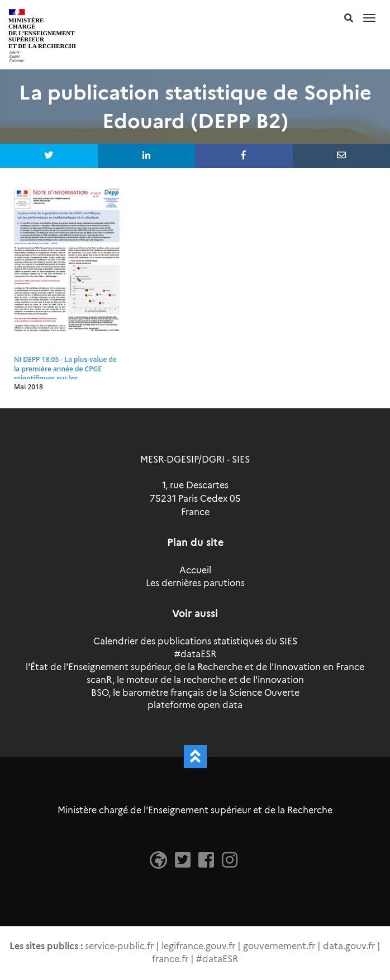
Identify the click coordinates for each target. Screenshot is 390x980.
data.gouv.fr (349, 946)
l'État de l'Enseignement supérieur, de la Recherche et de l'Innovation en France (195, 667)
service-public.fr (119, 946)
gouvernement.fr (279, 946)
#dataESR (195, 654)
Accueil (195, 570)
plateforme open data (195, 705)
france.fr (170, 959)
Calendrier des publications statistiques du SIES (195, 641)
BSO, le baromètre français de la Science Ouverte (195, 693)
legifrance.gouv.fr (198, 946)
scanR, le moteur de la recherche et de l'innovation (195, 680)
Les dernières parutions (195, 583)
